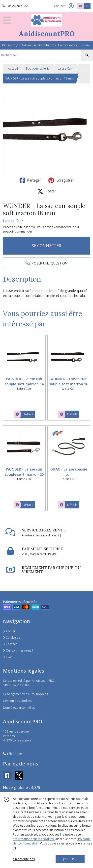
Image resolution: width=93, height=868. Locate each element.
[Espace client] (71, 6)
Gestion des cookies (17, 701)
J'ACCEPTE (70, 859)
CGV (7, 657)
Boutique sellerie (38, 68)
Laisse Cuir (65, 68)
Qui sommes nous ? (18, 650)
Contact (59, 6)
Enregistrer (61, 180)
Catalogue (12, 638)
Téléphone (12, 754)
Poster (47, 191)
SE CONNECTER (46, 246)
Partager (30, 180)
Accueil (13, 68)
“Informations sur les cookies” (34, 839)
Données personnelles (19, 708)
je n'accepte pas (23, 859)
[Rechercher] (87, 55)
